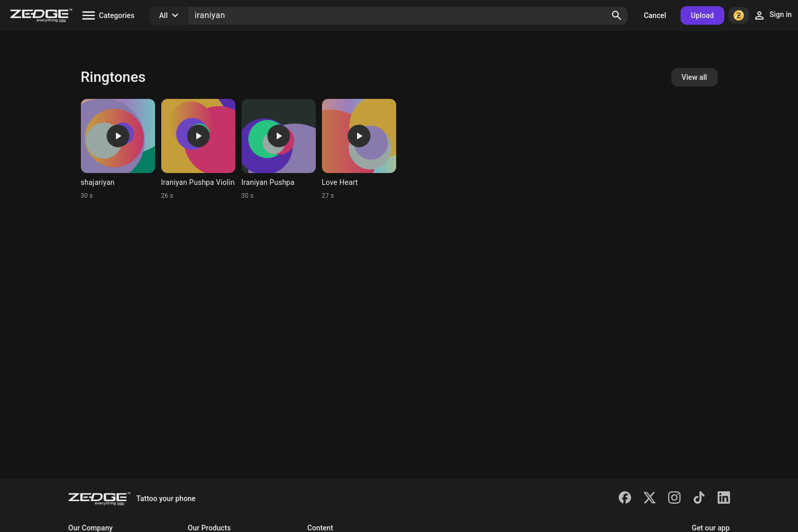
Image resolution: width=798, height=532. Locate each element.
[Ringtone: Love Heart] (359, 149)
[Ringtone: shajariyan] (118, 149)
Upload (702, 15)
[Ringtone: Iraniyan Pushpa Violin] (198, 149)
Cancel (655, 15)
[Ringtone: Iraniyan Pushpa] (279, 149)
